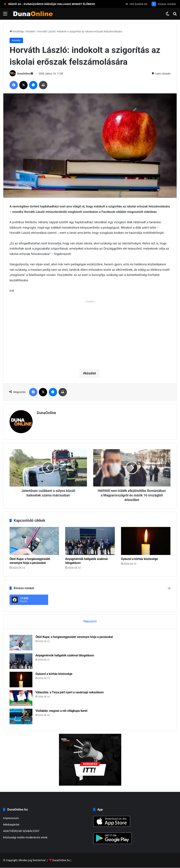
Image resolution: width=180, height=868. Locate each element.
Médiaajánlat (11, 824)
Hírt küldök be (137, 4)
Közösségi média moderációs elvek (25, 837)
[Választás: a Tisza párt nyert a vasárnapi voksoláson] (21, 698)
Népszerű (90, 621)
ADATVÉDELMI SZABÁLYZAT (21, 831)
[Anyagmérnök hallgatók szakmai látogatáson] (90, 541)
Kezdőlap (17, 31)
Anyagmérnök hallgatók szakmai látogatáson (65, 655)
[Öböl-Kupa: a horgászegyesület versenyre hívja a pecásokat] (34, 541)
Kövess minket (164, 4)
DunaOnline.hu (61, 860)
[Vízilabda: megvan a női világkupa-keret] (21, 716)
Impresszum (11, 818)
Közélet (31, 31)
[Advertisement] (90, 333)
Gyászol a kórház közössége (140, 559)
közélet (91, 373)
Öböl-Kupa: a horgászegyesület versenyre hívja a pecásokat (74, 637)
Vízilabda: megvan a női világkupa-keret (61, 711)
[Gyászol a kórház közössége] (146, 541)
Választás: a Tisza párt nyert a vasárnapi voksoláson (70, 692)
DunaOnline (23, 74)
